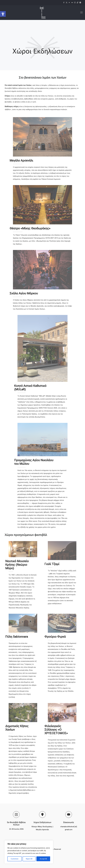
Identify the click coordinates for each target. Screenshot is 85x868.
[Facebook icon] (64, 3)
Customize (15, 859)
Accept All (43, 859)
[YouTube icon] (69, 3)
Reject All (29, 859)
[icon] (78, 3)
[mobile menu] (81, 13)
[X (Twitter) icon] (67, 3)
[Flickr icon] (72, 3)
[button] (3, 14)
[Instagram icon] (75, 3)
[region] (29, 852)
